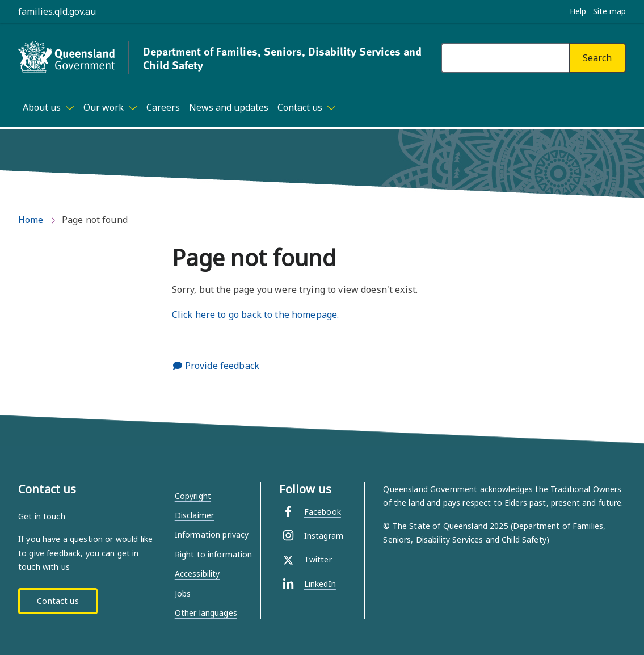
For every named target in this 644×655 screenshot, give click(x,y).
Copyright (193, 496)
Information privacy (212, 534)
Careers (163, 107)
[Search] (597, 58)
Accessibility (197, 574)
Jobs (183, 593)
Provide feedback (216, 366)
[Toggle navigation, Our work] (110, 107)
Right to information (214, 554)
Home (31, 220)
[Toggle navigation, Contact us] (307, 107)
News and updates (229, 107)
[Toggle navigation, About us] (49, 107)
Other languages (206, 613)
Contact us (58, 601)
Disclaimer (194, 515)
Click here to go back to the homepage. (255, 314)
